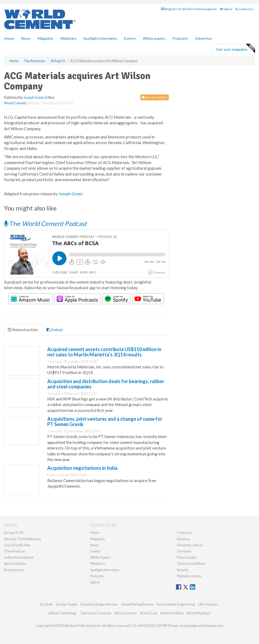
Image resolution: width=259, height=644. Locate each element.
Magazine (46, 38)
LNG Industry (208, 604)
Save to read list (155, 97)
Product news (14, 570)
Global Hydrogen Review (99, 604)
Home (9, 38)
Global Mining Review (137, 604)
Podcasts (180, 38)
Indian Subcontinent (19, 557)
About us (183, 539)
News (95, 545)
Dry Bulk (46, 604)
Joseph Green (34, 97)
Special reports (15, 563)
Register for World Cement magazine (189, 9)
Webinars (68, 38)
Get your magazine (235, 49)
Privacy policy (187, 557)
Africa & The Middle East (22, 539)
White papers (154, 38)
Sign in (226, 9)
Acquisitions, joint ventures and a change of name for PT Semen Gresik (105, 422)
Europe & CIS (14, 532)
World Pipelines (199, 613)
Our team (184, 551)
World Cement (15, 103)
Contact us (245, 9)
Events (130, 38)
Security (183, 570)
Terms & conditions (191, 563)
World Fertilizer (172, 613)
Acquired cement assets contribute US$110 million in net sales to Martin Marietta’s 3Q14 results (104, 352)
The (45, 223)
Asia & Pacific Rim (17, 545)
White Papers (100, 557)
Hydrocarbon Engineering (176, 604)
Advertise (203, 38)
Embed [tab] (54, 330)
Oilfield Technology (62, 613)
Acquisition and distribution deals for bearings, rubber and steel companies (106, 384)
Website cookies (189, 576)
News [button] (26, 38)
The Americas (15, 551)
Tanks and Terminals (96, 613)
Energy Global (67, 604)
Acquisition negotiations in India (82, 468)
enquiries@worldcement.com (201, 626)
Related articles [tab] (23, 330)
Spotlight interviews (100, 38)
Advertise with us (190, 545)
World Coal (148, 613)
